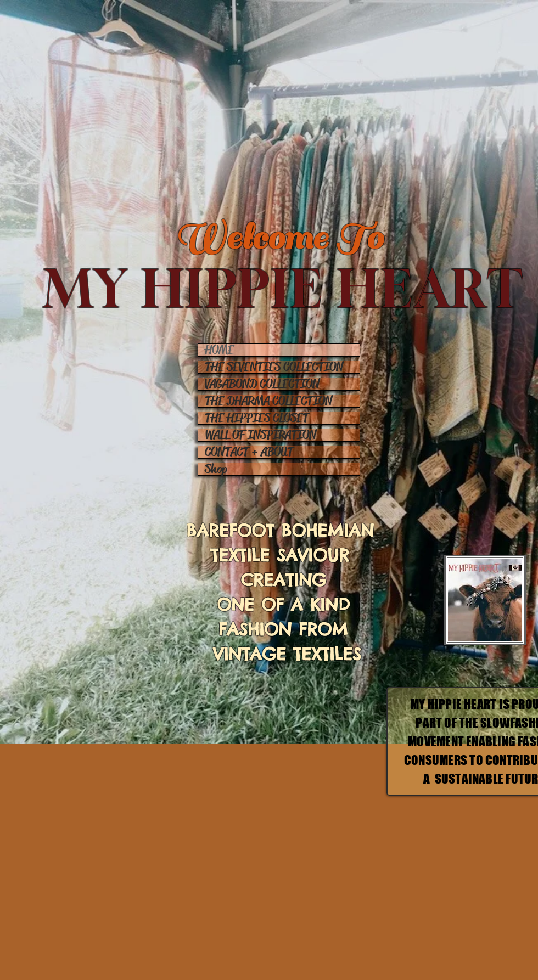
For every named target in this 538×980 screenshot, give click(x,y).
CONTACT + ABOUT (249, 452)
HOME (219, 350)
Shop (216, 469)
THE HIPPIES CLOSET (257, 418)
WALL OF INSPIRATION (260, 435)
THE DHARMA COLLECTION (268, 401)
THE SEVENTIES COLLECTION (274, 367)
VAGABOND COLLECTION (262, 384)
